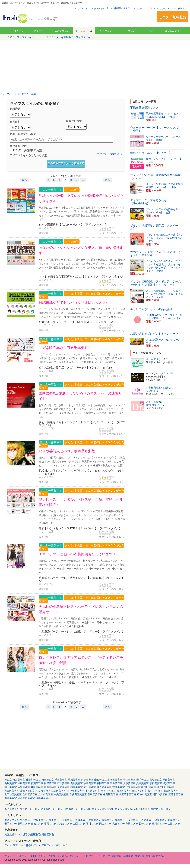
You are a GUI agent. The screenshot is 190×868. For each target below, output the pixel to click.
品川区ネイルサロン (52, 809)
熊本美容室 (77, 787)
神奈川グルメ (33, 845)
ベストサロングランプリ (160, 373)
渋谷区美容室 (124, 791)
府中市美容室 (144, 794)
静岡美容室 (103, 783)
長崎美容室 (63, 787)
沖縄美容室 (119, 787)
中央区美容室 (61, 794)
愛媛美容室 (37, 787)
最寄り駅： (45, 233)
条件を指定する (19, 146)
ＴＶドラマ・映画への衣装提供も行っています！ (77, 554)
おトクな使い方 (101, 8)
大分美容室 (90, 787)
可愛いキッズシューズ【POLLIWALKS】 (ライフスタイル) (76, 322)
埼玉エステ (55, 820)
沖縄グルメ (61, 845)
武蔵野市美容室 (26, 798)
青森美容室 (129, 780)
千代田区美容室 (78, 794)
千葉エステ (68, 820)
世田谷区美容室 (13, 794)
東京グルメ (19, 845)
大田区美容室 (12, 791)
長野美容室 (50, 783)
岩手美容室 (142, 780)
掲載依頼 (117, 856)
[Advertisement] (95, 67)
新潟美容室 (37, 783)
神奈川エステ (41, 820)
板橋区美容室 (149, 787)
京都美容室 (156, 783)
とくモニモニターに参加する (173, 8)
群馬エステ (24, 824)
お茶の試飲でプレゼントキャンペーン (154, 334)
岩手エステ (11, 824)
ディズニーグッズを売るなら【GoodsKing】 (148, 202)
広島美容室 (24, 787)
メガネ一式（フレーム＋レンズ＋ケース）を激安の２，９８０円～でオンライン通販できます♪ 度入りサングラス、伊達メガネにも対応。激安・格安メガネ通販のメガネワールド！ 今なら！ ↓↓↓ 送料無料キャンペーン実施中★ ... (82, 358)
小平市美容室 (93, 791)
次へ (107, 180)
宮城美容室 (156, 780)
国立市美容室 (43, 791)
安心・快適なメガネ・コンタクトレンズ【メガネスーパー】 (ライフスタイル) (82, 424)
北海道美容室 (115, 780)
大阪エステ (95, 820)
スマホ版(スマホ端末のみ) (149, 856)
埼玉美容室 (48, 780)
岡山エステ (105, 824)
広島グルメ (48, 845)
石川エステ (92, 824)
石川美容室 (63, 783)
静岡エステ (50, 824)
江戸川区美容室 (166, 787)
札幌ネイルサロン (161, 809)
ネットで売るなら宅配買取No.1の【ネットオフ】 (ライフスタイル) (81, 276)
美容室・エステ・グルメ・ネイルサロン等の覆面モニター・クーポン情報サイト (31, 18)
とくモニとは (84, 8)
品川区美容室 (108, 791)
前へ (24, 180)
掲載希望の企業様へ (122, 8)
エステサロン (62, 31)
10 (83, 180)
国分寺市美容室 (76, 791)
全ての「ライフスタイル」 (22, 37)
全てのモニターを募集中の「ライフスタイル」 (70, 37)
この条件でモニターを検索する (66, 163)
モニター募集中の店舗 (26, 150)
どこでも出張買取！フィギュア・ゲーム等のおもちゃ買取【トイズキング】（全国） (164, 294)
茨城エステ (81, 820)
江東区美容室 (59, 791)
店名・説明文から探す (23, 134)
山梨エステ (79, 824)
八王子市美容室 (128, 794)
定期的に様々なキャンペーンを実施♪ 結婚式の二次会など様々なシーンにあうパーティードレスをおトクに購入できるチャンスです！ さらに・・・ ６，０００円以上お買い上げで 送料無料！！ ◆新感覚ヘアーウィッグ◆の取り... (82, 673)
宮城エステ (37, 824)
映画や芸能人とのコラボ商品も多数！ (69, 451)
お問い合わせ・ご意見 (43, 856)
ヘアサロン (106, 31)
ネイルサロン (128, 31)
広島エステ (147, 820)
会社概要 (128, 856)
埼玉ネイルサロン (140, 809)
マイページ (18, 31)
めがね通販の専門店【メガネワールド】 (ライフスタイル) (75, 367)
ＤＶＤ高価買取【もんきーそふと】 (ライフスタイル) (72, 224)
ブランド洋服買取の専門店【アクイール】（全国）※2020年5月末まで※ (164, 238)
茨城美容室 (74, 780)
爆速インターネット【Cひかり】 (151, 153)
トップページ (9, 94)
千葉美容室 (61, 780)
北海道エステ (65, 824)
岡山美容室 (11, 787)
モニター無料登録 (172, 17)
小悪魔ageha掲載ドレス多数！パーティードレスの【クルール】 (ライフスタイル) (82, 684)
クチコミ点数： (108, 228)
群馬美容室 (87, 780)
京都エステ (108, 820)
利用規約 (88, 856)
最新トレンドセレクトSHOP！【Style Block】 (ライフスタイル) (79, 528)
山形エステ (174, 824)
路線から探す (74, 121)
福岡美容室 (50, 787)
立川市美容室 (46, 794)
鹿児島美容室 (104, 787)
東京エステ (26, 820)
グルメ (150, 31)
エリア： (44, 228)
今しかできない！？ (157, 359)
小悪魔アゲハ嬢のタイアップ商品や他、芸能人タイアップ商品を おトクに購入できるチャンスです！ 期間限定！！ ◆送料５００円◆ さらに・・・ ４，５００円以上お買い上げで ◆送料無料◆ (81, 622)
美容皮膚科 (11, 834)
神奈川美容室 (33, 780)
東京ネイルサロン (30, 809)
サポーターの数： (109, 233)
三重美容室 (116, 783)
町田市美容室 (160, 794)
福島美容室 (24, 783)
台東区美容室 (30, 794)
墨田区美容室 (171, 791)
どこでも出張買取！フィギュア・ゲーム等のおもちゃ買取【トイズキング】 (156, 283)
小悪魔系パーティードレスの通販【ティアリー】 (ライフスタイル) (81, 631)
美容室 (8, 780)
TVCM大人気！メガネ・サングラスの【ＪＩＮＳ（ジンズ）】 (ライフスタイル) (82, 472)
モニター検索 (29, 94)
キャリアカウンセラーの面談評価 (151, 309)
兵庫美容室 (142, 783)
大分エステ (119, 824)
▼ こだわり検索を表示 (109, 154)
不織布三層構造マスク (144, 108)
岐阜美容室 (90, 783)
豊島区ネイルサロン (118, 809)
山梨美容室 (100, 780)
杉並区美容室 (155, 791)
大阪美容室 (129, 783)
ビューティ (40, 31)
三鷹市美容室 (176, 794)
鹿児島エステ (159, 824)
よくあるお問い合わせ (69, 856)
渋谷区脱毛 (34, 834)
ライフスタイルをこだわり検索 (28, 155)
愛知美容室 (77, 783)
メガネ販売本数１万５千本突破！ (65, 348)
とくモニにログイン (145, 8)
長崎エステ (145, 824)
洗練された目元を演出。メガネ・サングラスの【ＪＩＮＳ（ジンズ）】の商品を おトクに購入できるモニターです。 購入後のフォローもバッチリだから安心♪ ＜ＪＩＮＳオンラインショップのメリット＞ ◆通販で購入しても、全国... (82, 461)
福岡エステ (161, 820)
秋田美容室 (169, 780)
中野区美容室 (111, 794)
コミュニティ (172, 31)
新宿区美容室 (140, 791)
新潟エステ (174, 820)
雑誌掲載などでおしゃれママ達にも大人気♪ (73, 302)
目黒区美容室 (43, 798)
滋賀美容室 (169, 783)
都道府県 (15, 109)
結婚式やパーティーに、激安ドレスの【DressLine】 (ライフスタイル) (81, 579)
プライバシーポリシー (17, 856)
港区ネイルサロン (97, 809)
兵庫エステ (121, 820)
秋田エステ (132, 824)
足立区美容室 (133, 787)
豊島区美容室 (95, 794)
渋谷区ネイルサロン (75, 809)
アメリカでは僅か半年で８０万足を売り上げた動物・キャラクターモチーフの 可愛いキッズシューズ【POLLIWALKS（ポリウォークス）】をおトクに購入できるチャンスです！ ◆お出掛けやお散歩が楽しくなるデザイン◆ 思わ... (82, 313)
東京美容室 (19, 780)
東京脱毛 (23, 834)
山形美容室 (11, 783)
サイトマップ (103, 856)
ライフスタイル (84, 31)
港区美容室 (11, 798)
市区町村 (15, 122)
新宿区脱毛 (48, 834)
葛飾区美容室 (27, 791)
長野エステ (134, 820)
